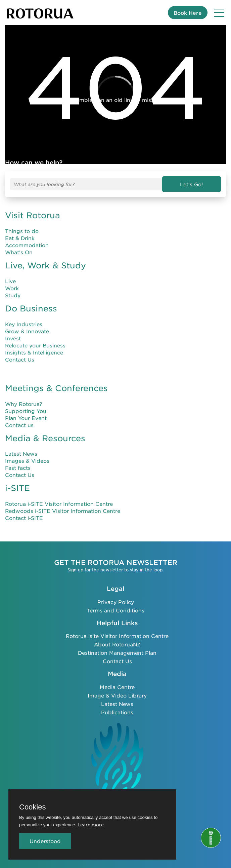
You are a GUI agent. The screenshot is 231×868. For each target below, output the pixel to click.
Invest (13, 338)
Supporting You (26, 411)
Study (13, 295)
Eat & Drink (20, 238)
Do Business (31, 308)
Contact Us (20, 359)
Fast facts (18, 468)
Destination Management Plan (117, 653)
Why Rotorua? (24, 404)
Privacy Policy (116, 602)
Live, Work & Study (45, 265)
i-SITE (17, 488)
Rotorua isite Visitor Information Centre (117, 636)
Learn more (91, 824)
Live (10, 281)
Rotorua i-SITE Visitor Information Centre (59, 504)
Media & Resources (45, 438)
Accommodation (27, 245)
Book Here (188, 13)
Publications (117, 712)
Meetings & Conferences (56, 388)
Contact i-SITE (24, 518)
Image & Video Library (117, 695)
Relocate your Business (35, 345)
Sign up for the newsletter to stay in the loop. (115, 570)
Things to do (22, 231)
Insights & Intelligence (34, 352)
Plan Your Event (26, 418)
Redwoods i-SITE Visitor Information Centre (63, 511)
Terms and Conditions (116, 610)
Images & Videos (27, 461)
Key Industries (24, 324)
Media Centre (117, 687)
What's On (19, 252)
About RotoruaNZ (117, 644)
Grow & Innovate (27, 331)
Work (12, 288)
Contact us (19, 425)
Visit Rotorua (33, 215)
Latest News (21, 454)
